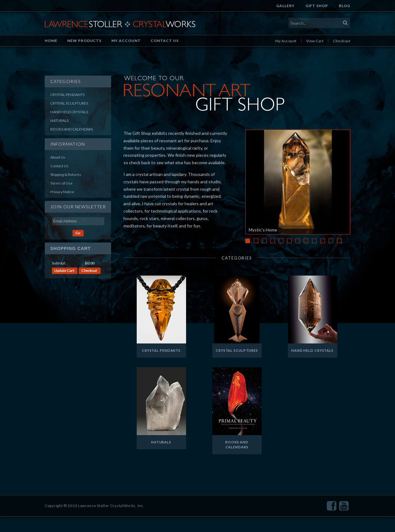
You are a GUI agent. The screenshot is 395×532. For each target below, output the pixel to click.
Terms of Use (61, 183)
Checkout (342, 41)
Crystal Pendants (67, 95)
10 (323, 241)
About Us (58, 157)
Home (51, 41)
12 (339, 241)
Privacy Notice (62, 192)
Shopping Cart (71, 248)
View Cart (315, 41)
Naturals (59, 121)
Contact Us (165, 41)
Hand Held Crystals (69, 112)
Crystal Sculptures (69, 103)
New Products (85, 41)
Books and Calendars (72, 129)
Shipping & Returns (66, 175)
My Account (126, 41)
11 (331, 241)
